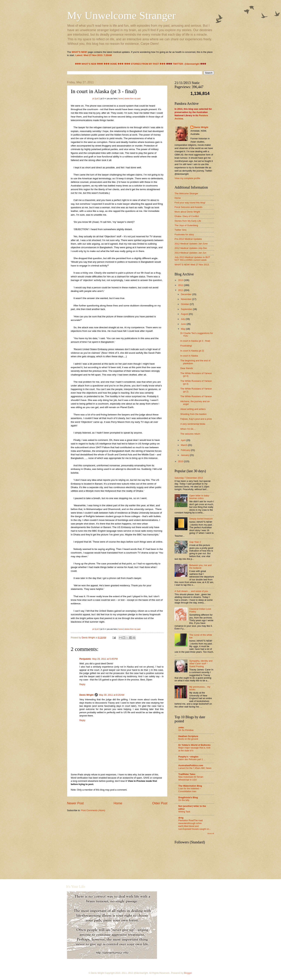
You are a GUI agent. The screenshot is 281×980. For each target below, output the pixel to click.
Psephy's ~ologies (188, 757)
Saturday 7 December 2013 (189, 478)
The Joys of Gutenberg (186, 225)
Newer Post (75, 803)
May (183, 329)
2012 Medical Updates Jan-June (191, 244)
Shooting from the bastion (193, 414)
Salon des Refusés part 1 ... (192, 759)
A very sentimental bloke (193, 424)
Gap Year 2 (195, 542)
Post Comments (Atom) (93, 810)
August (185, 314)
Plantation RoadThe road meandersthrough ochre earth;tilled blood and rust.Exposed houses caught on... (195, 825)
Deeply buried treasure (201, 519)
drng (181, 818)
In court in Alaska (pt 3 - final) (195, 341)
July (183, 319)
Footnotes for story (184, 234)
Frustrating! (186, 346)
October (185, 304)
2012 (181, 285)
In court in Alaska (189, 356)
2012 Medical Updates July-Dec (191, 248)
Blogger (188, 973)
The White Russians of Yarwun (196, 396)
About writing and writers (193, 409)
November (186, 299)
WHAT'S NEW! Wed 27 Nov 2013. (192, 265)
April (183, 440)
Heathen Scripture (188, 736)
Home (118, 803)
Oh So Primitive (186, 730)
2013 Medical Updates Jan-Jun (190, 253)
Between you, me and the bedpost (200, 567)
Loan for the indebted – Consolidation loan (190, 790)
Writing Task (184, 812)
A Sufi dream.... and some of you (191, 591)
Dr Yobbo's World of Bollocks (194, 745)
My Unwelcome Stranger (121, 15)
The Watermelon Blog (190, 786)
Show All (211, 833)
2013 (181, 280)
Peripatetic (85, 659)
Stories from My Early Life (188, 221)
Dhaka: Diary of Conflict (187, 216)
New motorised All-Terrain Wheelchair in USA (191, 778)
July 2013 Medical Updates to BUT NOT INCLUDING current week (192, 259)
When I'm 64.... (188, 429)
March (184, 445)
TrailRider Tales (187, 774)
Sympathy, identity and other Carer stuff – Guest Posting (201, 664)
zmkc (181, 727)
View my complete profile (187, 178)
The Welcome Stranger (186, 193)
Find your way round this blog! (190, 203)
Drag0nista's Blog (188, 797)
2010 (181, 461)
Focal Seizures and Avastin (188, 207)
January (185, 455)
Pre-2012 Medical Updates (188, 239)
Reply (82, 684)
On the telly (184, 800)
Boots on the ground (188, 739)
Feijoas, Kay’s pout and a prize (196, 419)
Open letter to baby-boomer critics (199, 497)
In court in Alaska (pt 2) (192, 351)
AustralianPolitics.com (191, 765)
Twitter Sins (181, 230)
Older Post (160, 803)
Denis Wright (86, 695)
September (187, 309)
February (186, 450)
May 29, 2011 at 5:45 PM (105, 659)
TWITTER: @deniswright (186, 64)
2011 (181, 290)
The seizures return (190, 434)
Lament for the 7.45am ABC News (195, 768)
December (186, 294)
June (184, 324)
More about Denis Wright (187, 212)
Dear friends (187, 368)
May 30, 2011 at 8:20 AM (112, 695)
